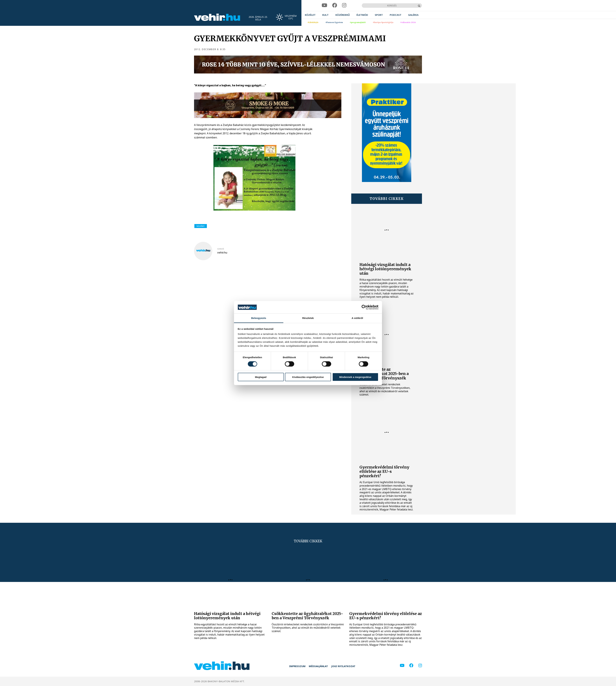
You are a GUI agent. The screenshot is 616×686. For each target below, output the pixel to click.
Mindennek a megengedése (355, 377)
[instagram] (344, 5)
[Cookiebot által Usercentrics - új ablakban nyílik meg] (364, 307)
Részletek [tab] (308, 318)
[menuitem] (310, 15)
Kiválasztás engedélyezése (308, 377)
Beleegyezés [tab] (259, 318)
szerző (221, 249)
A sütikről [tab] (357, 318)
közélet (201, 226)
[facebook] (335, 5)
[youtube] (324, 5)
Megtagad (261, 377)
